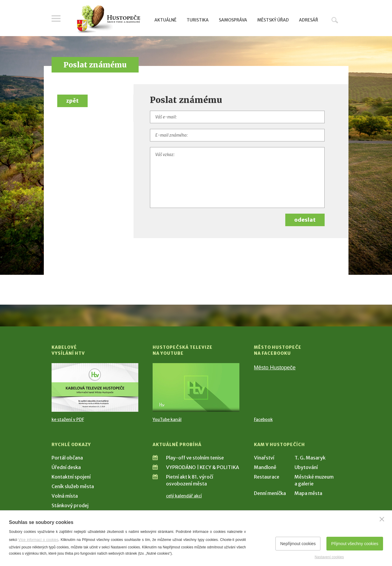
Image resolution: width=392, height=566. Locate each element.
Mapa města (308, 493)
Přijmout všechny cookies (355, 544)
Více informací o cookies (38, 540)
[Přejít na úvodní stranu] (108, 19)
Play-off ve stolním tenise (195, 458)
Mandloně (265, 467)
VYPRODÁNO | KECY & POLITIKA (203, 467)
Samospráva (233, 20)
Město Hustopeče (275, 368)
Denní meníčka (270, 493)
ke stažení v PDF (68, 420)
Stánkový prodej (70, 505)
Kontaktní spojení (71, 477)
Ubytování (306, 467)
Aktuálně (165, 20)
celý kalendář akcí (184, 496)
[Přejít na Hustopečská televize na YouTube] (196, 387)
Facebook (263, 420)
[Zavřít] (382, 519)
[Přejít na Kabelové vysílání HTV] (95, 387)
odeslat (305, 220)
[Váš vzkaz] (237, 178)
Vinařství (264, 458)
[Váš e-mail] (237, 117)
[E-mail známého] (237, 135)
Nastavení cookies (329, 557)
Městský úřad (273, 20)
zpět (72, 101)
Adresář (309, 20)
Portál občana (67, 458)
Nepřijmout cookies (298, 544)
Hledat (335, 20)
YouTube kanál (167, 420)
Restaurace (267, 477)
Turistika (198, 20)
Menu (56, 18)
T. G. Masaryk (310, 458)
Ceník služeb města (73, 486)
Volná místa (65, 496)
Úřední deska (66, 467)
